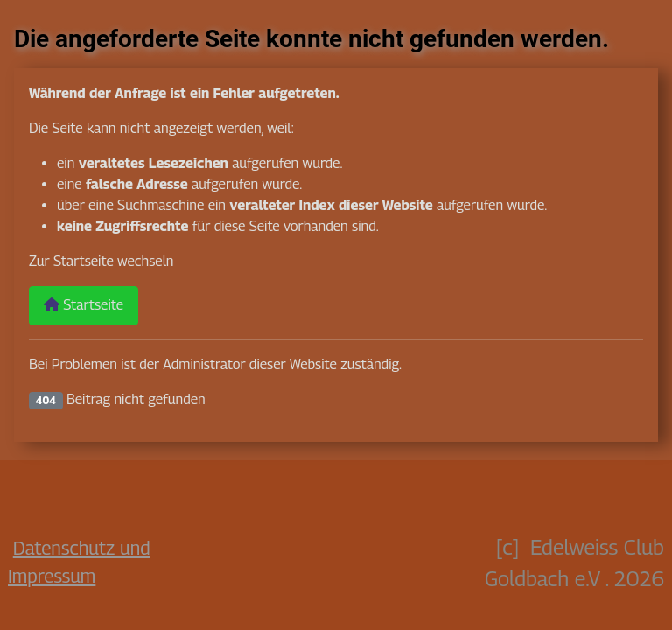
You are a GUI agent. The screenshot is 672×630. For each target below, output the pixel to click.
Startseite (84, 305)
